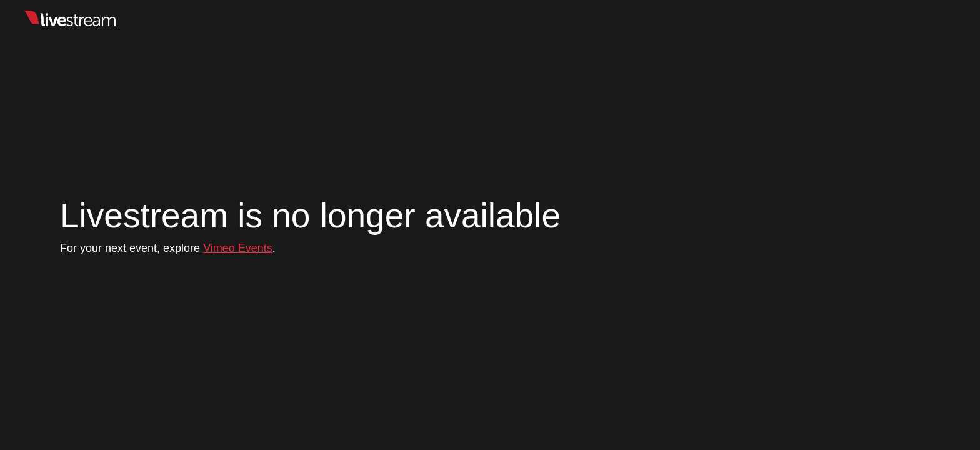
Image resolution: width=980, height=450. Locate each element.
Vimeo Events (238, 248)
